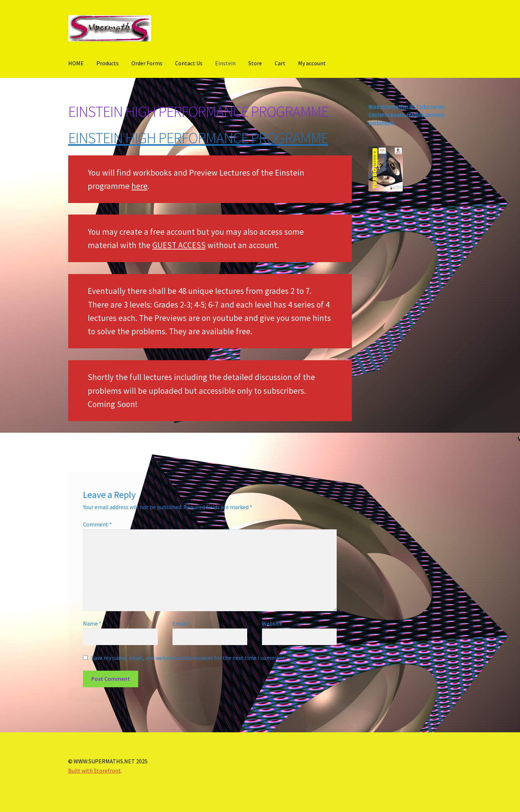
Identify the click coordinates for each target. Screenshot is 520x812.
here (139, 186)
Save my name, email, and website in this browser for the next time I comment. (189, 658)
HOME (76, 63)
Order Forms (147, 63)
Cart (280, 63)
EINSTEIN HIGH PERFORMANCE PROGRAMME (198, 138)
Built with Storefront (95, 771)
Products (108, 63)
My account (312, 63)
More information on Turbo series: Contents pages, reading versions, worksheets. (407, 114)
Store (255, 63)
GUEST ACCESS (179, 245)
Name (92, 623)
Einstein (225, 63)
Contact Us (189, 63)
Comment (97, 524)
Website (272, 623)
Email (182, 623)
